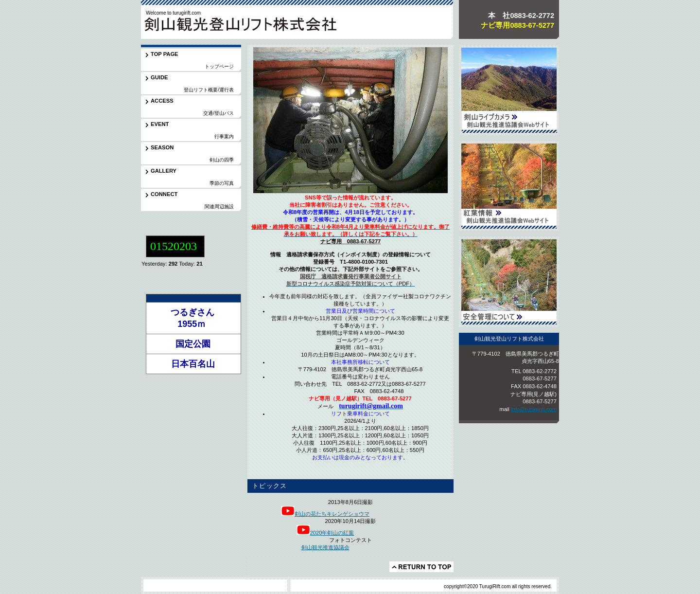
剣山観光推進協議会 (325, 547)
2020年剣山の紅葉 (332, 533)
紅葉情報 (509, 186)
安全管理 (509, 282)
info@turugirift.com (534, 409)
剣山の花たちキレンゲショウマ (325, 514)
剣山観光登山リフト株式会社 (243, 26)
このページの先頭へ (421, 567)
